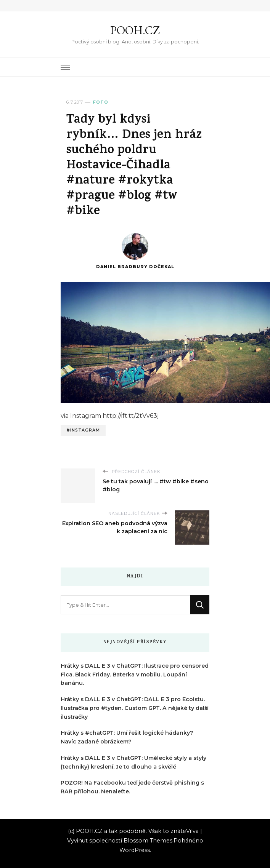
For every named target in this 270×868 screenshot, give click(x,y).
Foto (101, 102)
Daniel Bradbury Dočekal (135, 251)
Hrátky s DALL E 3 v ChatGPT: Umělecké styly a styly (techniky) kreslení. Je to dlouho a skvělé (133, 762)
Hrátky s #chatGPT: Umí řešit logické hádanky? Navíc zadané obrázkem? (127, 737)
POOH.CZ (135, 30)
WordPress (135, 850)
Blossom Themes (148, 841)
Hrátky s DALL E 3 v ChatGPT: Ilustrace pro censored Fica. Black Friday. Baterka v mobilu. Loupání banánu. (135, 675)
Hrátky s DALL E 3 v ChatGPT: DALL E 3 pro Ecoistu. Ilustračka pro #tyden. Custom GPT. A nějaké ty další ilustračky (135, 708)
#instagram (83, 430)
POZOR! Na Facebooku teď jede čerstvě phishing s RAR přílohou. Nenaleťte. (132, 787)
